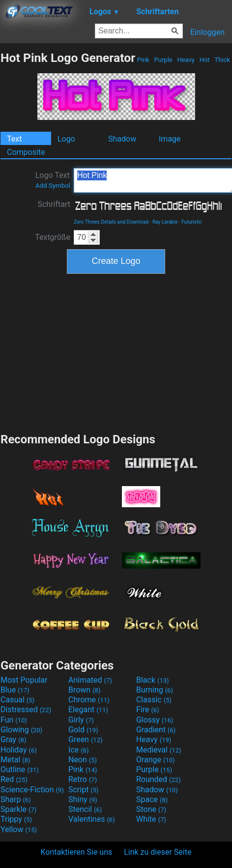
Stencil (85, 809)
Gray (13, 739)
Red (14, 779)
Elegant (88, 709)
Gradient (156, 730)
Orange (156, 760)
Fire (148, 709)
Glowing (21, 730)
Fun (14, 720)
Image (170, 139)
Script (84, 790)
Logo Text (53, 180)
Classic (154, 700)
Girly (81, 720)
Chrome (89, 700)
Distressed (26, 709)
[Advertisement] (116, 352)
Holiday (19, 750)
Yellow (19, 829)
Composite (26, 152)
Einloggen (207, 32)
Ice (78, 750)
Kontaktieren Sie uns (77, 852)
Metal (15, 760)
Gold (83, 730)
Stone (151, 809)
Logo (66, 139)
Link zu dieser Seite (158, 852)
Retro (83, 779)
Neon (83, 760)
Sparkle (18, 809)
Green (86, 739)
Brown (84, 690)
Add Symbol (53, 186)
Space (152, 799)
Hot (204, 60)
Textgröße (53, 237)
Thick (222, 60)
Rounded (159, 779)
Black (153, 680)
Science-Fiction (32, 790)
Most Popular (24, 680)
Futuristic (192, 222)
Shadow (122, 139)
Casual (17, 700)
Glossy (155, 720)
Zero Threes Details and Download (111, 222)
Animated (90, 680)
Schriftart (54, 204)
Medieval (159, 750)
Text (14, 139)
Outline (20, 769)
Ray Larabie (165, 222)
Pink (144, 60)
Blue (15, 690)
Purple (163, 60)
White (151, 819)
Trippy (16, 819)
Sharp (16, 799)
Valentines (92, 819)
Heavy (186, 60)
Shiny (83, 799)
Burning (155, 690)
